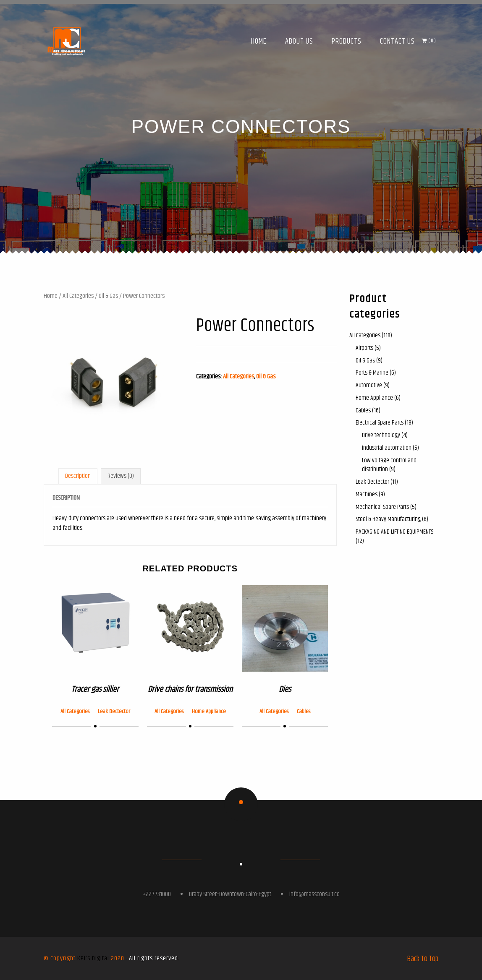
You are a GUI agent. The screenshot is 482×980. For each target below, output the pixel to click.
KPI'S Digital (93, 958)
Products (347, 42)
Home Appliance (209, 712)
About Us (299, 42)
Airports (364, 348)
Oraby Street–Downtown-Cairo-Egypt (230, 894)
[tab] (78, 476)
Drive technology (381, 435)
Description (78, 476)
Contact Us (397, 42)
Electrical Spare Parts (380, 423)
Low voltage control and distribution (389, 465)
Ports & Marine (372, 373)
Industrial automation (387, 448)
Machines (367, 494)
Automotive (369, 385)
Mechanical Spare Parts (382, 507)
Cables (304, 712)
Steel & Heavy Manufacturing (388, 519)
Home (259, 42)
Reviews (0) (121, 476)
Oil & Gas (108, 296)
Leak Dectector (114, 712)
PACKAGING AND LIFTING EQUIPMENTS (394, 532)
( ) (429, 41)
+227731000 (157, 894)
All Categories (78, 296)
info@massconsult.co (314, 894)
